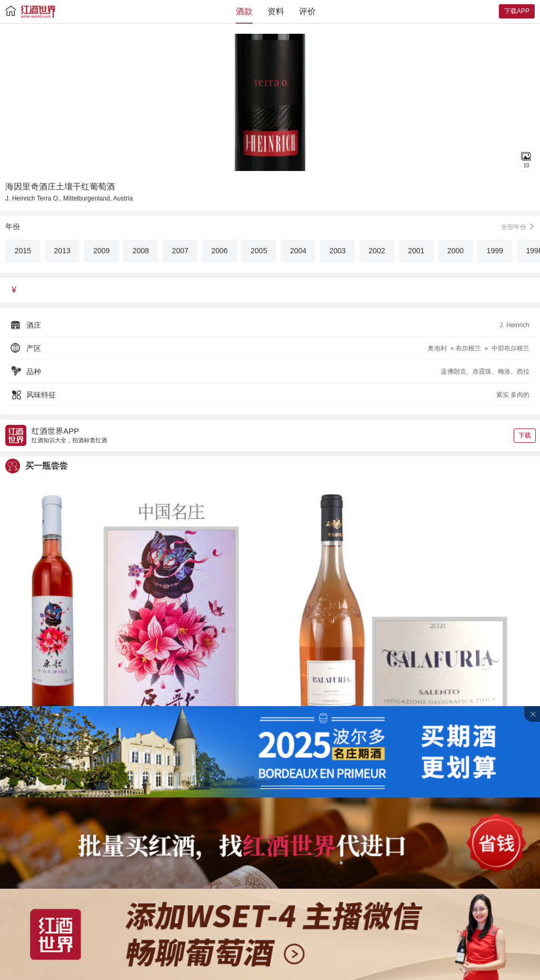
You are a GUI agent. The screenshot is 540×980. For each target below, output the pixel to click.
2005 (259, 251)
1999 (495, 251)
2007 (180, 251)
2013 (62, 251)
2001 (416, 251)
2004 (298, 251)
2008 (141, 251)
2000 (455, 251)
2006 (220, 251)
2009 (102, 251)
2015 (23, 251)
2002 (377, 251)
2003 (337, 251)
